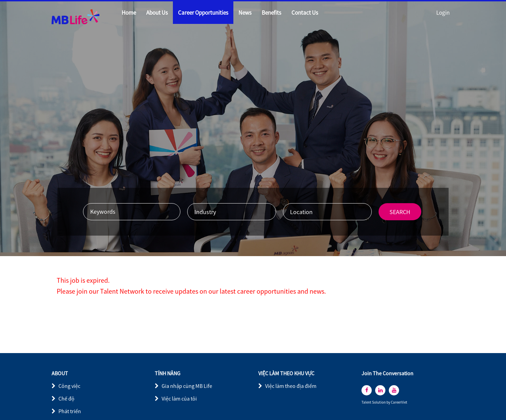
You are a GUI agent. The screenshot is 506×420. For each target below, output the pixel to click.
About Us (157, 13)
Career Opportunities (203, 13)
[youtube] (394, 390)
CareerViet (399, 402)
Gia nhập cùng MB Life (187, 386)
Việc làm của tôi (179, 398)
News (245, 13)
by (389, 402)
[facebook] (367, 390)
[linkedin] (380, 390)
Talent (367, 402)
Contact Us (305, 13)
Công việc (69, 386)
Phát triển (70, 411)
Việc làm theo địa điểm (291, 386)
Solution (379, 402)
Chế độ (66, 398)
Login (443, 13)
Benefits (271, 13)
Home (129, 13)
